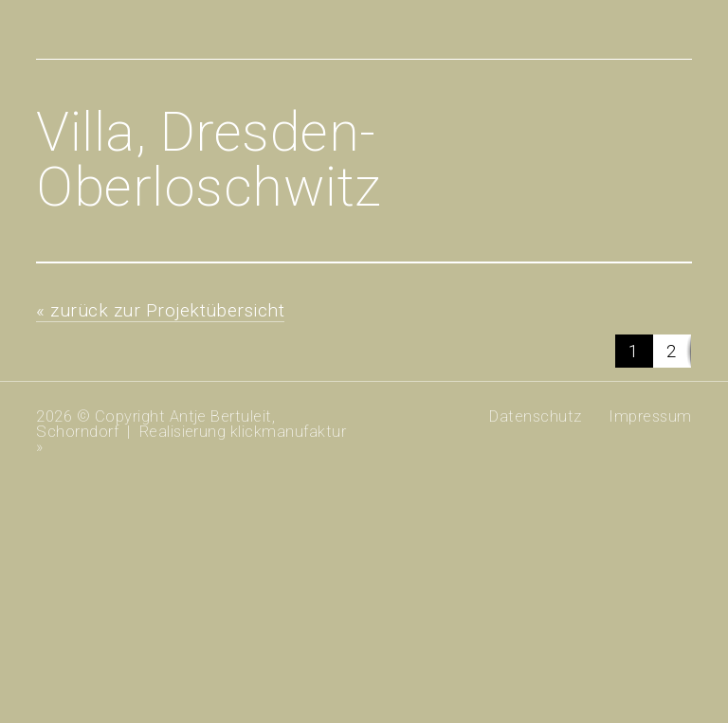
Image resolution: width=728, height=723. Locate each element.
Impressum (650, 416)
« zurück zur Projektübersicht (160, 310)
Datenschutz (535, 416)
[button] (634, 351)
